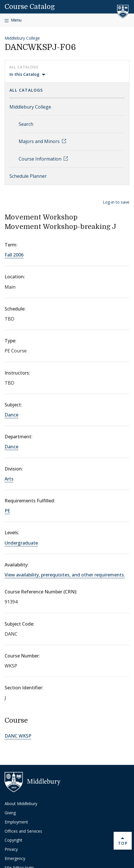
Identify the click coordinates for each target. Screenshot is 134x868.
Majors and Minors (40, 141)
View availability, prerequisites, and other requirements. (65, 575)
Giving (10, 813)
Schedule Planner (28, 176)
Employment (16, 822)
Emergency (15, 858)
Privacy (11, 849)
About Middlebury (21, 804)
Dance (11, 415)
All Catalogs (26, 90)
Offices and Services (23, 831)
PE (7, 511)
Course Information (41, 159)
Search (26, 124)
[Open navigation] (13, 20)
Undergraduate (21, 543)
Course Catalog (30, 7)
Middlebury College (22, 38)
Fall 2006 (14, 255)
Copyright (13, 840)
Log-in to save (116, 202)
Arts (9, 479)
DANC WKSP (18, 736)
